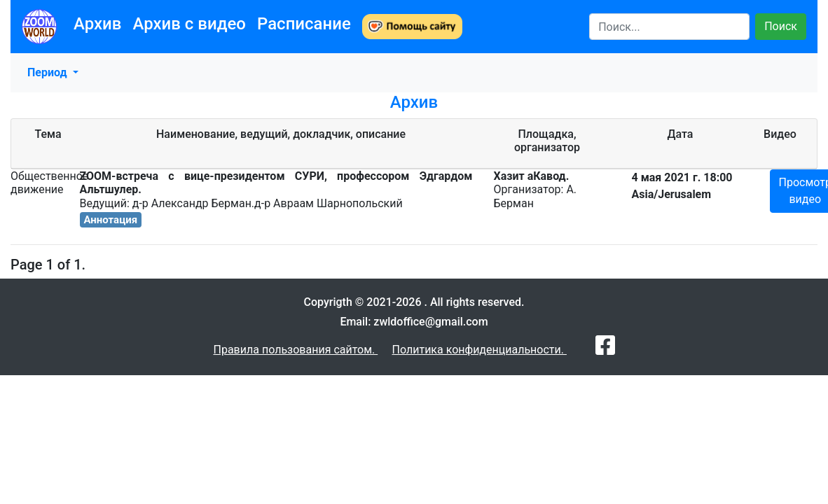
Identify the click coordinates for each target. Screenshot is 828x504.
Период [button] (49, 72)
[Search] (669, 27)
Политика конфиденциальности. (479, 350)
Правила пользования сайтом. (295, 350)
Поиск (781, 26)
